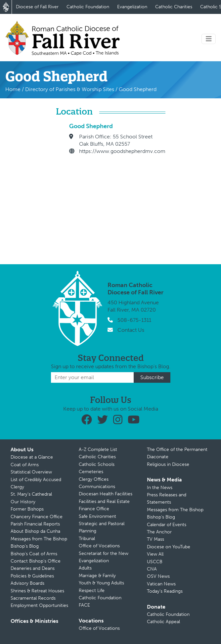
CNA (152, 569)
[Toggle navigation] (209, 39)
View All (155, 554)
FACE (84, 605)
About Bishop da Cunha (35, 531)
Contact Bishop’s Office (36, 561)
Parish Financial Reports (35, 524)
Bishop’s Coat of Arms (34, 554)
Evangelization (132, 7)
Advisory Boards (27, 583)
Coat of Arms (25, 465)
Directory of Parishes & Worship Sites (70, 89)
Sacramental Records (33, 598)
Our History (23, 502)
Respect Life (92, 591)
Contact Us (131, 330)
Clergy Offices (94, 479)
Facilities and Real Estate (104, 501)
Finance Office (94, 509)
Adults (85, 568)
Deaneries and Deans (33, 568)
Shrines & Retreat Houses (37, 591)
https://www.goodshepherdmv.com (122, 151)
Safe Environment (97, 516)
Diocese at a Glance (32, 457)
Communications (97, 487)
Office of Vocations (99, 546)
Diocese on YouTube (169, 547)
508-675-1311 (134, 320)
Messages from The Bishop (39, 539)
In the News (160, 488)
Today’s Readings (165, 591)
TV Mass (155, 539)
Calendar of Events (167, 525)
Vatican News (161, 584)
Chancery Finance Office (37, 517)
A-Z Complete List (98, 449)
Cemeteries (91, 472)
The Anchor (159, 532)
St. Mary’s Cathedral (31, 494)
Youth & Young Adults (101, 583)
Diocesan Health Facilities (106, 494)
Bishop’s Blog (25, 546)
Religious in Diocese (168, 464)
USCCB (155, 562)
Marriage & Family (97, 576)
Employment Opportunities (39, 605)
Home (13, 89)
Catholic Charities (174, 7)
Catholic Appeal (163, 622)
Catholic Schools (97, 464)
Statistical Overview (31, 472)
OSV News (158, 576)
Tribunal (87, 539)
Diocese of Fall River (37, 7)
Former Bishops (27, 509)
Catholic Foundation (88, 7)
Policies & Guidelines (32, 576)
